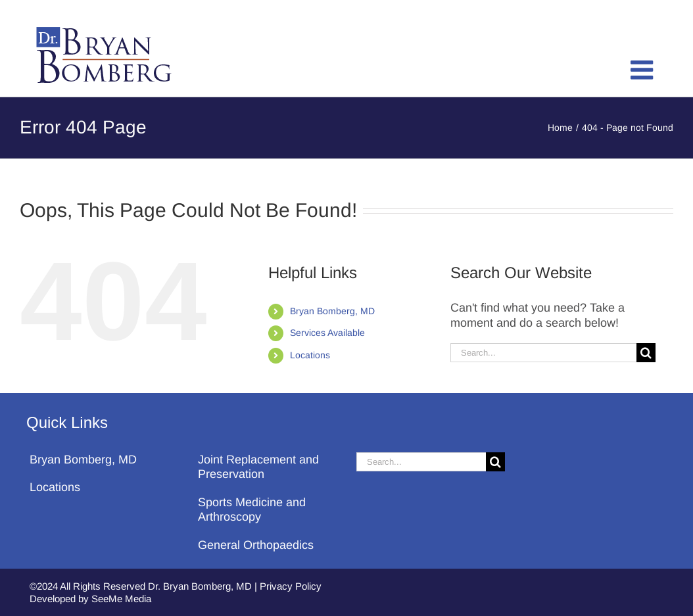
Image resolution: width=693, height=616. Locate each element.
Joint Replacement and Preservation (258, 467)
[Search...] (543, 353)
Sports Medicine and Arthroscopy (252, 510)
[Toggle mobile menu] (644, 70)
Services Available (327, 333)
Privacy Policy (291, 586)
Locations (310, 355)
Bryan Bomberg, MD (332, 311)
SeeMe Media (121, 599)
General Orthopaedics (256, 545)
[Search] (646, 353)
